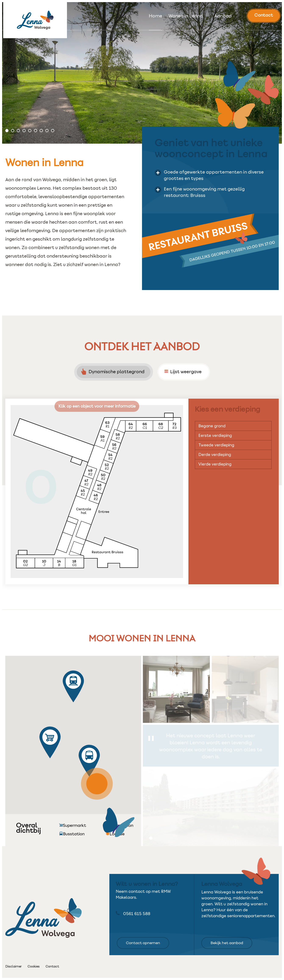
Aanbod (223, 16)
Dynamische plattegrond (113, 372)
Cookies (34, 966)
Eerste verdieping (215, 435)
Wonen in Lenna (186, 16)
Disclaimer (13, 966)
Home (155, 16)
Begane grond (212, 426)
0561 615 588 (133, 913)
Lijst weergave (183, 372)
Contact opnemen (143, 943)
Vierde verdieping (215, 464)
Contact (264, 15)
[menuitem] (155, 22)
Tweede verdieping (216, 445)
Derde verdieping (215, 455)
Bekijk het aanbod (227, 943)
